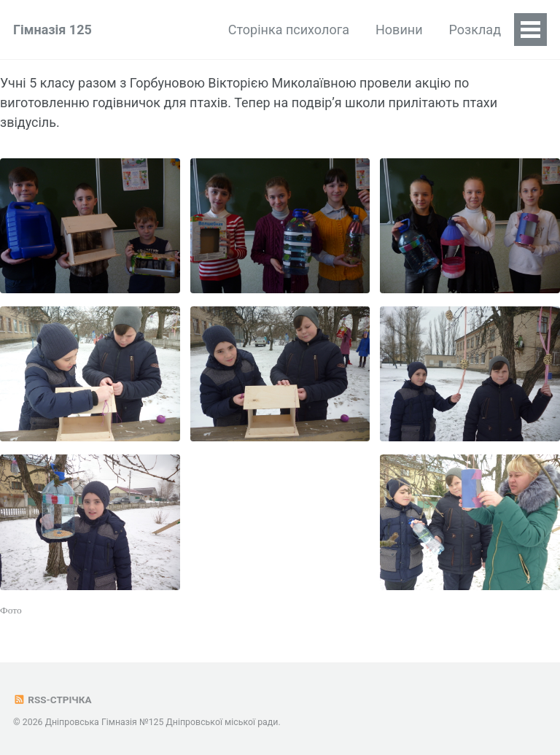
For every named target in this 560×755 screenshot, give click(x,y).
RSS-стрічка (52, 700)
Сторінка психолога (289, 30)
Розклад (475, 30)
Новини (399, 30)
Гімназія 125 (52, 30)
